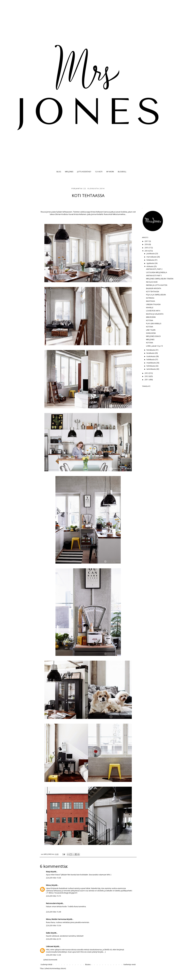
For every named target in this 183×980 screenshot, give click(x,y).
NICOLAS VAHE (152, 282)
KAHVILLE (150, 308)
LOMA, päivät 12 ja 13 (154, 346)
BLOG (59, 172)
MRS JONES (69, 172)
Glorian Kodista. (62, 214)
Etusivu (88, 964)
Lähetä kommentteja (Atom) (55, 968)
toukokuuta (151, 356)
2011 (147, 380)
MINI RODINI (151, 317)
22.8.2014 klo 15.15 (53, 896)
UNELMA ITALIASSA (153, 304)
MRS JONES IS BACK (153, 336)
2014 (147, 251)
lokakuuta (150, 260)
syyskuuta (150, 263)
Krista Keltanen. (81, 214)
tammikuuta (151, 369)
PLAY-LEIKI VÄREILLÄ (154, 324)
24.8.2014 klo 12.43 (53, 955)
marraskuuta (152, 257)
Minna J (49, 885)
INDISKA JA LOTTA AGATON (157, 285)
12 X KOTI (99, 172)
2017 (147, 241)
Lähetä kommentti (50, 960)
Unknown (50, 946)
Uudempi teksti (46, 964)
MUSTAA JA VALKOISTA (155, 314)
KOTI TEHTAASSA (153, 292)
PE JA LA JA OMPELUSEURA (156, 295)
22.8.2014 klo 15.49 (53, 912)
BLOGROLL (122, 172)
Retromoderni (51, 903)
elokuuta (150, 266)
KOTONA (150, 320)
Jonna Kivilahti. (97, 214)
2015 (147, 248)
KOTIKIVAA (150, 298)
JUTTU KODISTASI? (84, 172)
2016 (147, 244)
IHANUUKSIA (151, 333)
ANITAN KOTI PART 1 (154, 276)
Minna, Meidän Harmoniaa (56, 919)
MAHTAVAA (151, 301)
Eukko (48, 933)
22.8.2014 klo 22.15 (53, 939)
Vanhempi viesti (130, 964)
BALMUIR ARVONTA (154, 288)
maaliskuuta (151, 363)
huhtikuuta (151, 360)
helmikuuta (151, 366)
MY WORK (110, 172)
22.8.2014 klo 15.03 (53, 878)
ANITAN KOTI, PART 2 (154, 269)
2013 (147, 373)
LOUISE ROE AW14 (153, 311)
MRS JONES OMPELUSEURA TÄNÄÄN (160, 279)
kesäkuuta (151, 353)
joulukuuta (151, 254)
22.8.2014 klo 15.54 (53, 926)
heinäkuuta (151, 350)
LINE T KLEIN (151, 330)
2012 (147, 376)
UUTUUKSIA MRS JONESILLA (157, 272)
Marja (48, 872)
